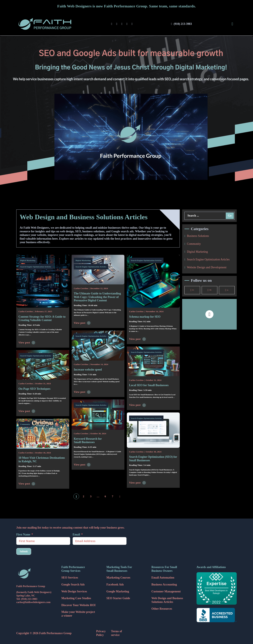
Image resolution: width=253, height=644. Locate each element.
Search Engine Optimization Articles (36, 267)
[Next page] (120, 496)
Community (25, 424)
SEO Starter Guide (118, 598)
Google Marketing (118, 591)
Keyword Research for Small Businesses (88, 441)
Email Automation (163, 578)
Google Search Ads (73, 585)
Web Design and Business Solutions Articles (167, 600)
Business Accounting (164, 585)
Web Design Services (74, 591)
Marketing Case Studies (76, 598)
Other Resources (162, 609)
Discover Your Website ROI (78, 605)
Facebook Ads (115, 585)
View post (27, 343)
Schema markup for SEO (145, 317)
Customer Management (166, 591)
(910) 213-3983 (29, 599)
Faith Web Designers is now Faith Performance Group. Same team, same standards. (127, 6)
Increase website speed (88, 370)
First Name (23, 535)
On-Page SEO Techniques (35, 389)
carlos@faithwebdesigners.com (33, 602)
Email (76, 535)
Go (230, 216)
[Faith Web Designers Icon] (36, 573)
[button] (209, 314)
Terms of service (116, 633)
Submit (24, 551)
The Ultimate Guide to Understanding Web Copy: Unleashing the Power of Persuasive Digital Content (97, 297)
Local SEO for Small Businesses (149, 385)
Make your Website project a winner (78, 614)
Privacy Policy (101, 633)
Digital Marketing (28, 260)
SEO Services (70, 578)
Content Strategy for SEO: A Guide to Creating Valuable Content (42, 318)
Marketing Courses (118, 578)
